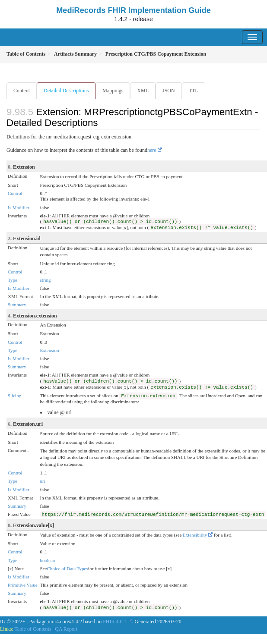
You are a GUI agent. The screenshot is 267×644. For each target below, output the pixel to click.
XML (143, 91)
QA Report (66, 629)
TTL (194, 91)
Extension (50, 350)
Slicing (14, 396)
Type (13, 280)
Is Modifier (19, 207)
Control (15, 193)
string (46, 280)
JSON (169, 91)
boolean (48, 560)
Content (22, 91)
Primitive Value (23, 585)
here (152, 150)
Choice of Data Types (67, 569)
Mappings (113, 91)
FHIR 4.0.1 (114, 622)
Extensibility (195, 535)
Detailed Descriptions (66, 91)
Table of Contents (33, 629)
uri (43, 481)
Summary (17, 305)
